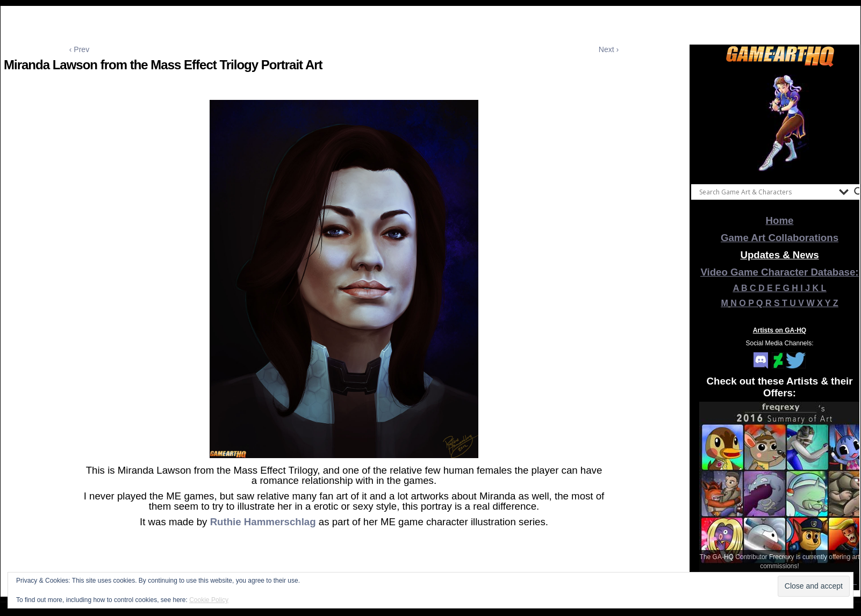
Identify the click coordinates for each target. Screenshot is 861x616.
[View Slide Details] (780, 123)
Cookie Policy (209, 600)
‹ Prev (79, 49)
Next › (609, 49)
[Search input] (766, 192)
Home (780, 220)
